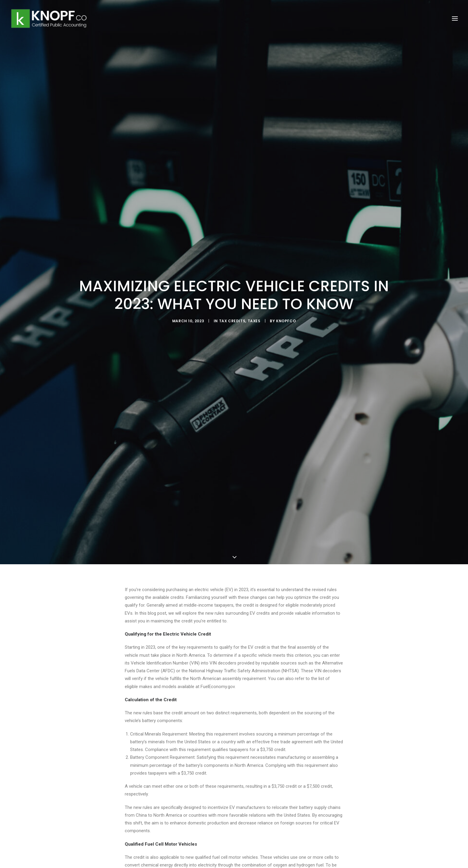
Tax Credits (232, 318)
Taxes (254, 318)
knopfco (286, 318)
